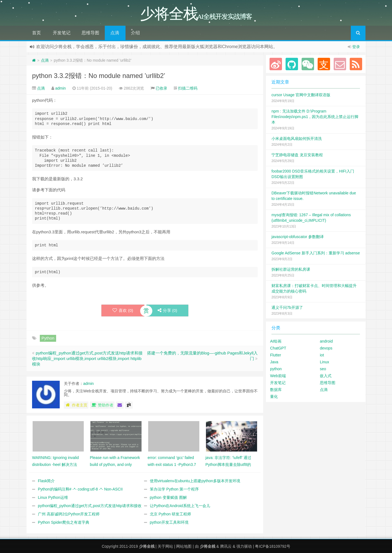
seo (323, 369)
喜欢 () (123, 310)
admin (61, 88)
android (326, 341)
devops (326, 348)
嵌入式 (326, 376)
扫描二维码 (188, 88)
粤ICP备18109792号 (273, 546)
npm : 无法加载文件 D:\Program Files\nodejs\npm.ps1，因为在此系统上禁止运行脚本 (315, 117)
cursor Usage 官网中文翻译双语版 (301, 95)
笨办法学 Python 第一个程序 (174, 489)
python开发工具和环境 (169, 522)
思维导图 (90, 33)
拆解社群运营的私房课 (291, 269)
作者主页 (76, 405)
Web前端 (278, 376)
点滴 (115, 33)
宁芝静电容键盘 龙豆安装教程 (297, 155)
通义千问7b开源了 (287, 307)
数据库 (276, 390)
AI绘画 (276, 341)
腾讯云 (226, 546)
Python (48, 338)
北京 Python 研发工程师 (170, 514)
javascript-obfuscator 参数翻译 (298, 237)
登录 (356, 47)
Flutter (276, 355)
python (276, 369)
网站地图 (184, 546)
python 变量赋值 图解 (168, 497)
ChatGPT (278, 348)
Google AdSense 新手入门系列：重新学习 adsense (316, 253)
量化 (274, 397)
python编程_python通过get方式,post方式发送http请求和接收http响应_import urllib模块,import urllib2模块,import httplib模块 (87, 358)
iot (322, 355)
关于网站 (165, 546)
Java (274, 362)
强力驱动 (244, 546)
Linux (324, 362)
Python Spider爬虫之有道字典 (64, 522)
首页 (36, 33)
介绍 (135, 33)
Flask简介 (46, 481)
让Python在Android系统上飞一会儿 (180, 506)
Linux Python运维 (53, 497)
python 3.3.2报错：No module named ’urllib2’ (99, 76)
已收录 (161, 88)
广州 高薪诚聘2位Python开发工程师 (69, 514)
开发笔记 (62, 33)
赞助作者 (102, 405)
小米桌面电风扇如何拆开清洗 (297, 139)
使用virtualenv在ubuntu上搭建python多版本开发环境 (195, 481)
